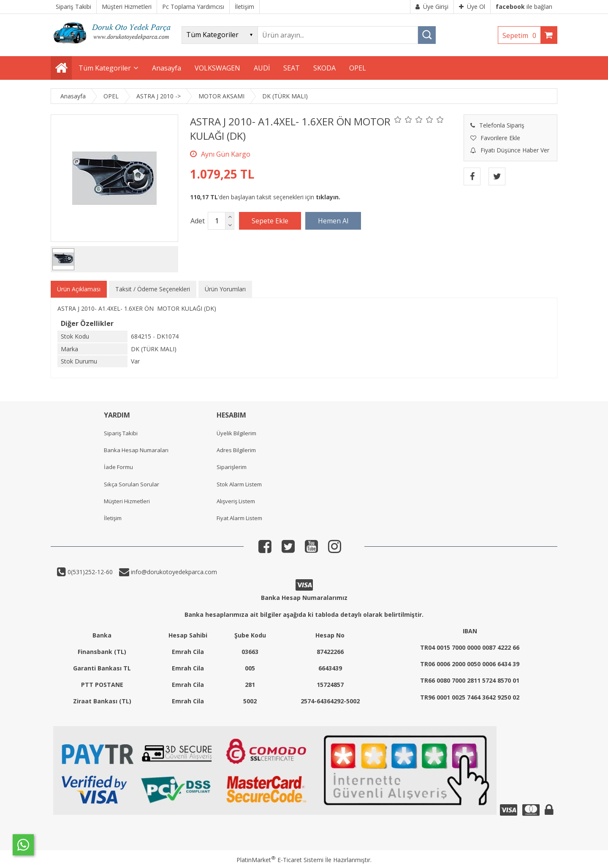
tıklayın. (328, 197)
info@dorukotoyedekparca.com (173, 572)
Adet (198, 221)
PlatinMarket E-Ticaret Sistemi (280, 860)
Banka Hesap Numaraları (136, 450)
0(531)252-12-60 (89, 572)
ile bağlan (524, 7)
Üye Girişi (432, 7)
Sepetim (521, 35)
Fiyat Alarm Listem (239, 518)
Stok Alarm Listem (239, 484)
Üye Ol (472, 7)
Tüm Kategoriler (105, 68)
